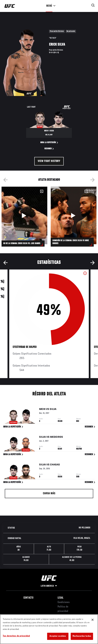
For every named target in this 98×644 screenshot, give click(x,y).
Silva (53, 410)
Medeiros (57, 438)
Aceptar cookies (58, 636)
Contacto (28, 598)
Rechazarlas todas (82, 636)
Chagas (55, 465)
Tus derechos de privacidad (16, 636)
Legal (60, 598)
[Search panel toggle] (93, 5)
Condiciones (64, 602)
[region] (49, 629)
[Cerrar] (93, 620)
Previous (5, 180)
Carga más (49, 494)
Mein (42, 410)
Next (93, 180)
